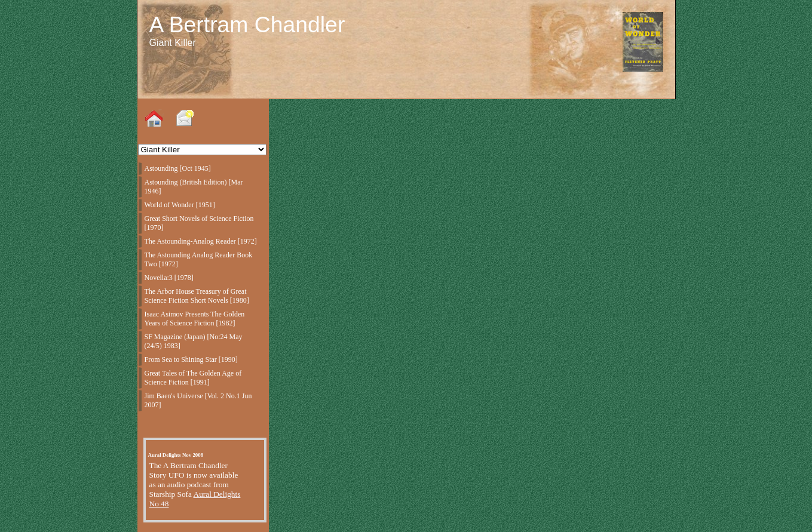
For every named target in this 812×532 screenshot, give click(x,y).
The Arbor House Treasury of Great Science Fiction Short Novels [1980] (197, 296)
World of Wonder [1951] (180, 205)
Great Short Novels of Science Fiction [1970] (199, 223)
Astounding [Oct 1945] (178, 168)
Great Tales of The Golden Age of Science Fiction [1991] (193, 378)
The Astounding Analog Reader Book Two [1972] (199, 259)
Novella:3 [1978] (169, 278)
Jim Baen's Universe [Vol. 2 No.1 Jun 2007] (198, 400)
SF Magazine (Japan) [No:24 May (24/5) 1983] (194, 341)
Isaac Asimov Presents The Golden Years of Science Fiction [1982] (195, 319)
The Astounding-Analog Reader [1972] (201, 241)
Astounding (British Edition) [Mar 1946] (194, 187)
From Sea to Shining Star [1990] (191, 359)
